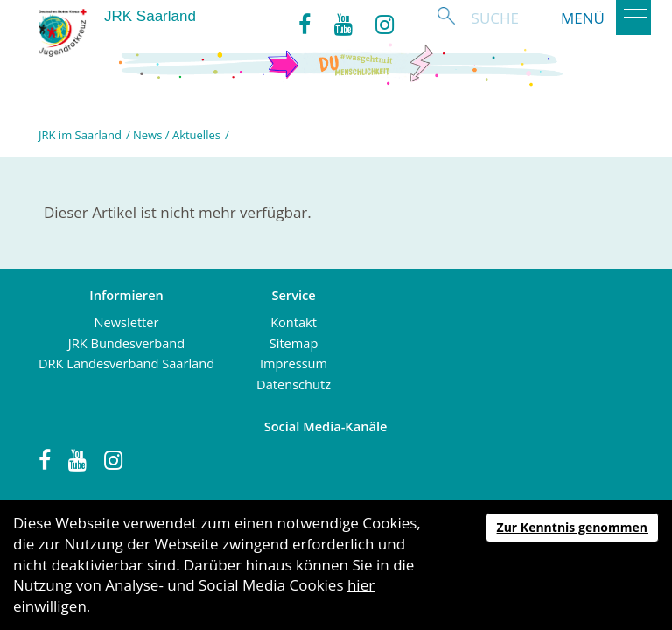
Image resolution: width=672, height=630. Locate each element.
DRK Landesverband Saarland (126, 363)
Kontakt (294, 322)
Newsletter (127, 322)
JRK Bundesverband (126, 343)
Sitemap (294, 343)
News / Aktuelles (177, 135)
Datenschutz (294, 384)
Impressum (294, 363)
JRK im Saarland (80, 135)
